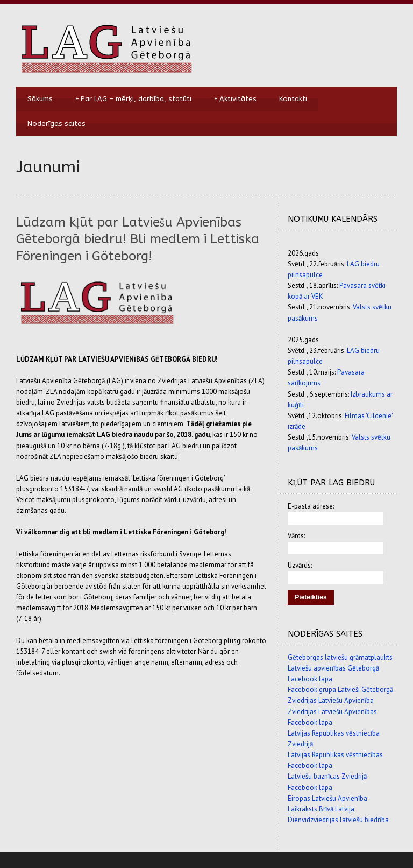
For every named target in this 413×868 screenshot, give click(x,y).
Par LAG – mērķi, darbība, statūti (133, 99)
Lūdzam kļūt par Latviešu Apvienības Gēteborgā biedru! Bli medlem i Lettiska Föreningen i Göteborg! (138, 239)
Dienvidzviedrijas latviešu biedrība (338, 820)
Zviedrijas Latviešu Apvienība (331, 700)
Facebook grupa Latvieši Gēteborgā (340, 690)
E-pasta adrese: (311, 506)
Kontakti (293, 99)
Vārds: (296, 536)
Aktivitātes (235, 99)
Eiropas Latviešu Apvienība (327, 798)
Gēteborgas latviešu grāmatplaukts (340, 657)
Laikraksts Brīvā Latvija (321, 809)
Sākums (40, 99)
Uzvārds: (300, 565)
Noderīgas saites (56, 124)
